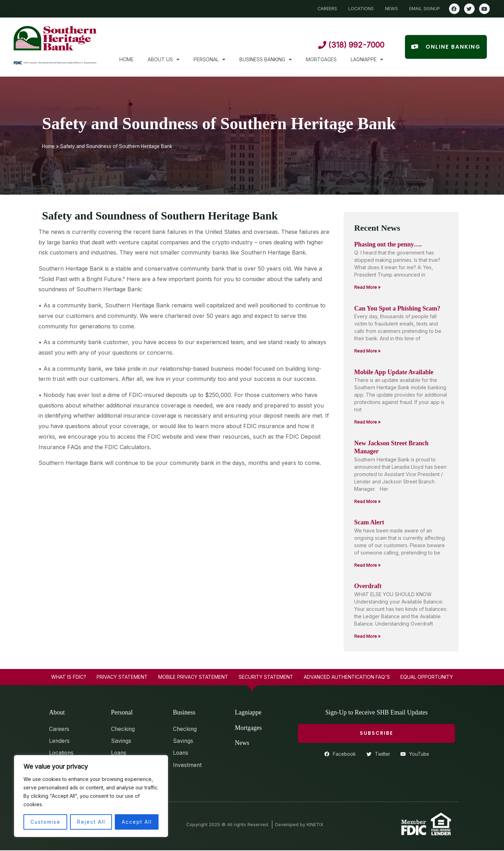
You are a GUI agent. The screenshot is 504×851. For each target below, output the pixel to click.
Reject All (91, 822)
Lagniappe (367, 60)
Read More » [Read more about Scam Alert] (367, 565)
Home (127, 59)
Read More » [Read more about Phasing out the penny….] (367, 287)
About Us (164, 60)
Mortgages (321, 59)
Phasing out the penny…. (388, 244)
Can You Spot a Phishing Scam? (397, 308)
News (242, 743)
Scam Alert (369, 522)
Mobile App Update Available (394, 372)
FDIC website (165, 437)
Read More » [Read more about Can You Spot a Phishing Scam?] (367, 351)
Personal (209, 60)
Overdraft (368, 586)
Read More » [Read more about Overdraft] (367, 636)
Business (184, 712)
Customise (45, 822)
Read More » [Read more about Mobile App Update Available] (367, 422)
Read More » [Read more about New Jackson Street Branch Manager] (367, 501)
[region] (91, 796)
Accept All (137, 822)
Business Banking (266, 60)
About (57, 712)
